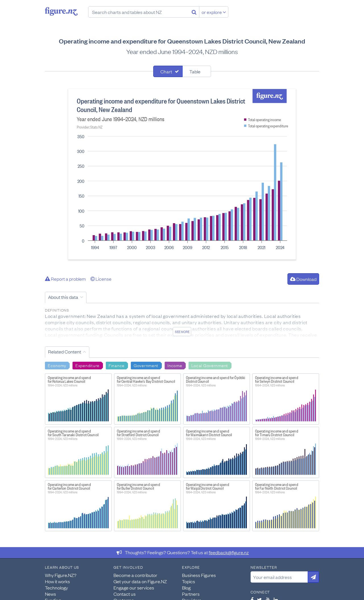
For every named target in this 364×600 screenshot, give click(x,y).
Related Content (65, 351)
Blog (186, 587)
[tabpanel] (182, 174)
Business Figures (199, 575)
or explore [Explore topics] (214, 12)
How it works (57, 581)
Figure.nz (61, 11)
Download (303, 279)
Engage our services (134, 587)
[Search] (194, 12)
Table (195, 71)
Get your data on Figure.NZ (140, 581)
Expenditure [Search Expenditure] (87, 365)
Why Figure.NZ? (61, 575)
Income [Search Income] (175, 365)
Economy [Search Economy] (57, 365)
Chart (166, 71)
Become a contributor (135, 575)
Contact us (125, 594)
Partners (191, 594)
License (101, 279)
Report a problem (65, 279)
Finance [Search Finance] (117, 365)
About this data (63, 297)
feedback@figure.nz (229, 552)
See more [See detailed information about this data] (182, 332)
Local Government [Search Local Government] (210, 365)
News (50, 594)
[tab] (168, 71)
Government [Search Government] (146, 365)
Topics (189, 581)
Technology (56, 587)
